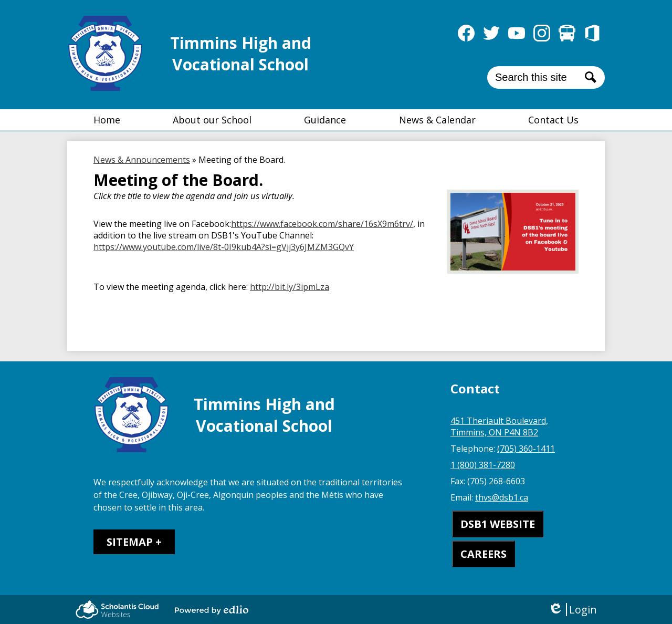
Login (573, 610)
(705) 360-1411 (526, 449)
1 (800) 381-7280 (483, 465)
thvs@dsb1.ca (502, 497)
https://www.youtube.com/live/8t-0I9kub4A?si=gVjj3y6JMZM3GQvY (224, 247)
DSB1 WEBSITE (498, 524)
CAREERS (484, 554)
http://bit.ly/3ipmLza (290, 287)
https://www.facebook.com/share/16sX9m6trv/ (322, 224)
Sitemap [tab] (130, 542)
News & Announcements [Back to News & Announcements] (142, 160)
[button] (212, 120)
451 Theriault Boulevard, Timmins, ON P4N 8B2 (499, 427)
